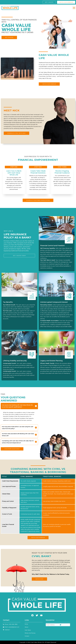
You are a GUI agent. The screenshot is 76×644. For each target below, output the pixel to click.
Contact (27, 636)
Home (26, 624)
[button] (74, 8)
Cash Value (28, 630)
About (26, 627)
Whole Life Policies (30, 633)
